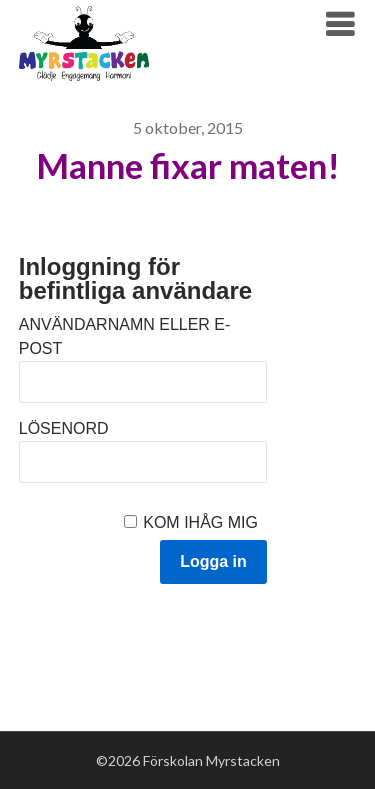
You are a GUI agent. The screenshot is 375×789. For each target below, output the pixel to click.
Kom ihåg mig (200, 522)
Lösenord (64, 428)
